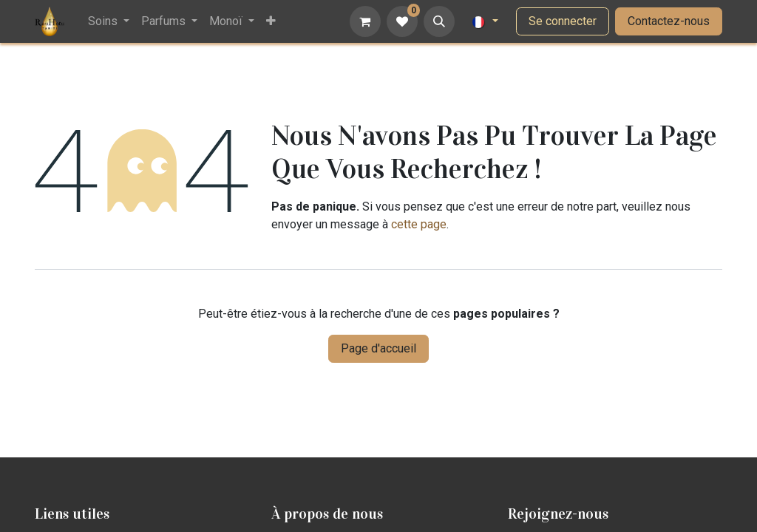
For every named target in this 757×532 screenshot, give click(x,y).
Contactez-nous (669, 21)
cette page (419, 224)
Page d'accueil (378, 348)
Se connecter (563, 21)
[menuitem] (109, 21)
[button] (439, 21)
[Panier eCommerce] (365, 21)
